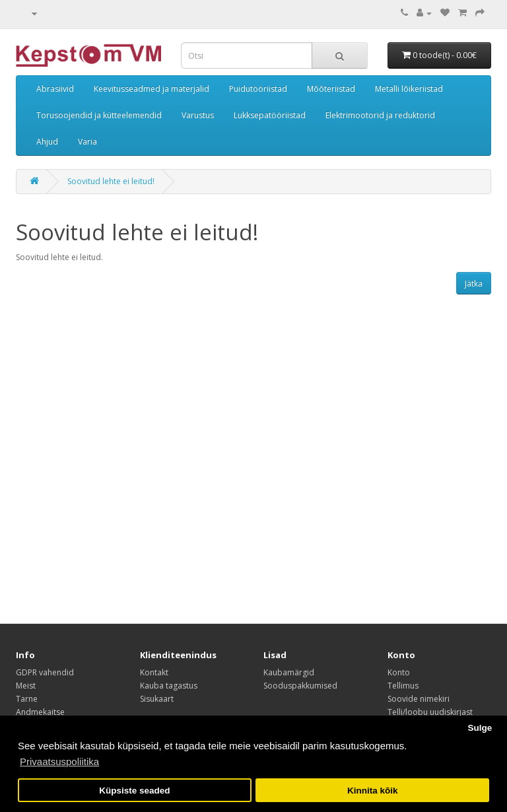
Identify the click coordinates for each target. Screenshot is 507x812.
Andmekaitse (40, 712)
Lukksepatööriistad (270, 115)
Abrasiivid (55, 89)
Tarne (27, 699)
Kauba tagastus (169, 686)
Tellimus (403, 686)
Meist (26, 686)
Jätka (474, 284)
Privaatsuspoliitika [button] (59, 761)
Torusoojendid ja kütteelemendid (99, 115)
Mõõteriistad (331, 89)
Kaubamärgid (289, 672)
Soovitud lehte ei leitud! (111, 181)
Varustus (198, 115)
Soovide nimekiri (419, 699)
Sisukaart (157, 699)
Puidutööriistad (258, 89)
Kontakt (154, 672)
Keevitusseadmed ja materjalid (152, 89)
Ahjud (47, 142)
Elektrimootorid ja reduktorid (380, 115)
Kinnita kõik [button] (373, 791)
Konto (399, 672)
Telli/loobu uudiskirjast (430, 712)
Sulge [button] (480, 728)
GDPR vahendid (45, 672)
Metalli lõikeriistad (409, 89)
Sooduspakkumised (300, 686)
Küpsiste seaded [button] (134, 791)
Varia (87, 142)
